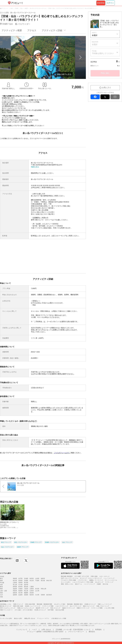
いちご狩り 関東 (109, 608)
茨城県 (26, 581)
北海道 (2, 576)
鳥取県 (15, 591)
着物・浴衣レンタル (67, 584)
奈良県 (37, 589)
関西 (1, 589)
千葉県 (37, 581)
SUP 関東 (51, 610)
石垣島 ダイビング (90, 604)
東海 (1, 587)
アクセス (32, 30)
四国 (1, 593)
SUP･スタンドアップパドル (70, 578)
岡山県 (26, 591)
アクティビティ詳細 (52, 30)
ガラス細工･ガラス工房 (82, 576)
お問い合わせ (46, 630)
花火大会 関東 (60, 610)
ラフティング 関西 (97, 608)
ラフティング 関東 (48, 606)
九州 (1, 595)
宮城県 (26, 579)
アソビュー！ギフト (43, 618)
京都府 (20, 589)
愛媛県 (26, 593)
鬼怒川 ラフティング (69, 608)
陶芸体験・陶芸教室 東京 (75, 604)
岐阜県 (20, 587)
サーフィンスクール (111, 580)
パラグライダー (83, 580)
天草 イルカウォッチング (8, 608)
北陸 (1, 585)
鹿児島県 (49, 595)
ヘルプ (34, 630)
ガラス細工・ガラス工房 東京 (24, 610)
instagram (17, 561)
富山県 (15, 585)
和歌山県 (43, 589)
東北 (1, 579)
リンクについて (22, 630)
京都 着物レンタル (6, 604)
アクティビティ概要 (12, 30)
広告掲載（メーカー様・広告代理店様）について (73, 630)
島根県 (20, 591)
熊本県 (32, 595)
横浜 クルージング (89, 606)
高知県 (32, 593)
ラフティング (109, 582)
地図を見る (35, 167)
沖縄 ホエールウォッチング (26, 608)
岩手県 (20, 579)
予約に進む (105, 73)
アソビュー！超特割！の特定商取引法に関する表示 (45, 632)
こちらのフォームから (62, 453)
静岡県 (15, 587)
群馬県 (20, 581)
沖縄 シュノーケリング (105, 604)
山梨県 (15, 583)
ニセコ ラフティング (62, 606)
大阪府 (26, 589)
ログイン (110, 3)
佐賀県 (20, 595)
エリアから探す (6, 573)
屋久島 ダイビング (6, 606)
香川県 (20, 593)
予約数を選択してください (103, 53)
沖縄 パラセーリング (103, 606)
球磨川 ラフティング (83, 608)
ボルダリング (99, 582)
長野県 (20, 583)
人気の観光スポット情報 (59, 618)
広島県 (32, 591)
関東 (1, 581)
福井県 (26, 585)
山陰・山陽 (3, 591)
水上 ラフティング (76, 606)
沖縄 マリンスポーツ (6, 610)
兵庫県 (32, 589)
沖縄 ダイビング (18, 604)
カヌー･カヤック (104, 576)
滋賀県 (15, 589)
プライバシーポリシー (76, 632)
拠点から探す (18, 618)
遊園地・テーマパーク (96, 580)
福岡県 (15, 595)
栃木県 (15, 581)
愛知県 (26, 587)
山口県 (37, 591)
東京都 (43, 581)
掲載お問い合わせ (30, 618)
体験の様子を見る (64, 74)
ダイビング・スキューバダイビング (91, 578)
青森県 (15, 579)
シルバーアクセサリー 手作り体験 (83, 582)
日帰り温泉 (94, 576)
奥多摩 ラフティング (42, 608)
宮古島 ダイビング (40, 610)
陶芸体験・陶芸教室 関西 (44, 604)
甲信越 (2, 583)
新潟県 (26, 583)
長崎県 (26, 595)
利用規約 (98, 630)
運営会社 (92, 632)
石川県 (20, 585)
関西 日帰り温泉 (18, 606)
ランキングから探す (6, 618)
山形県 (37, 579)
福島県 (43, 579)
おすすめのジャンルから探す (71, 573)
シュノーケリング (109, 578)
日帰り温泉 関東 (30, 604)
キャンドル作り (66, 582)
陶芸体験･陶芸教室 (67, 576)
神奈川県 (49, 581)
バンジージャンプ (89, 584)
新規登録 (101, 3)
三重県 (32, 587)
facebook (95, 97)
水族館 (99, 584)
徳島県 (15, 593)
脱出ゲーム (79, 584)
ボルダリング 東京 (60, 604)
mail (115, 97)
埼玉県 (32, 581)
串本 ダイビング (55, 608)
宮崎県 (43, 595)
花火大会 (105, 584)
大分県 (37, 595)
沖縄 (1, 597)
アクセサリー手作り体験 (68, 580)
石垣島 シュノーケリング (33, 606)
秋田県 (32, 579)
